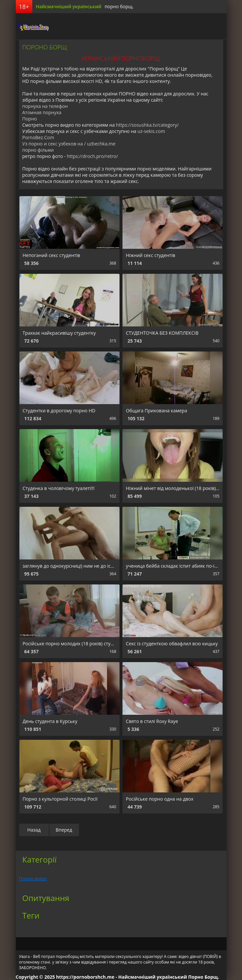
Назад (34, 830)
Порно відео (33, 878)
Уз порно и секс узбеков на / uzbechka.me (69, 144)
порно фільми (38, 150)
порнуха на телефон (45, 106)
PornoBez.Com (38, 137)
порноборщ (32, 26)
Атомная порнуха (42, 112)
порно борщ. (119, 6)
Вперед (64, 830)
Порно (30, 119)
